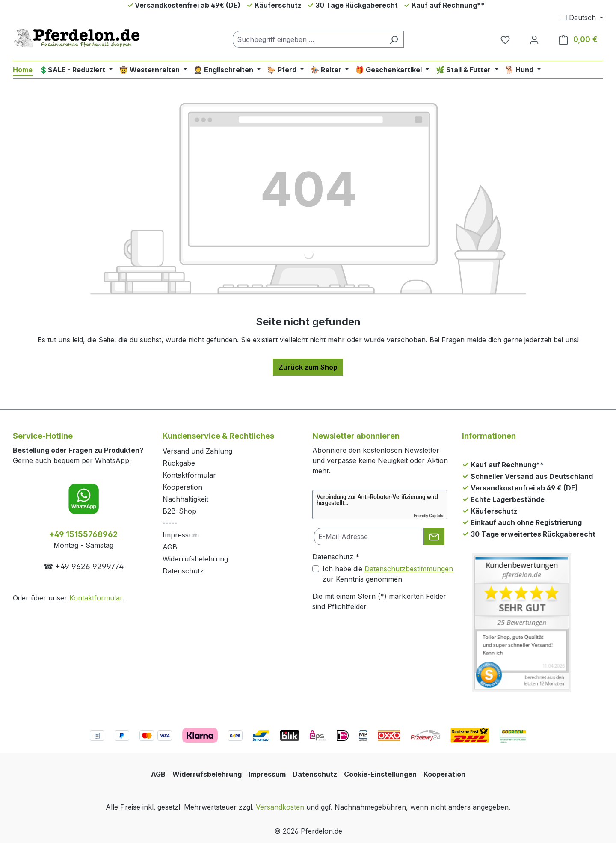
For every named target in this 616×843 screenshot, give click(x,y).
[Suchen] (394, 39)
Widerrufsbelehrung (195, 559)
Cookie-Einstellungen (380, 774)
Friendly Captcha (429, 516)
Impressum (181, 535)
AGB (170, 547)
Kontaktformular (96, 598)
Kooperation (182, 487)
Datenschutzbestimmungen (409, 569)
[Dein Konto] (534, 39)
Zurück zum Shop (308, 367)
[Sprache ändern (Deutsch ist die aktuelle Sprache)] (582, 18)
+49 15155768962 (83, 534)
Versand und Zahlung (197, 451)
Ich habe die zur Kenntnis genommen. (388, 574)
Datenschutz (183, 571)
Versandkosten (280, 807)
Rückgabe (179, 463)
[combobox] (308, 39)
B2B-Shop (179, 511)
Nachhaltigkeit (185, 499)
